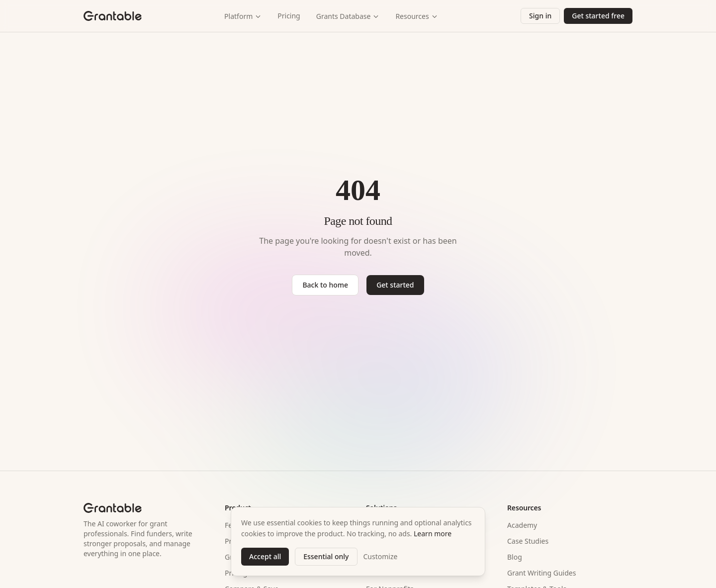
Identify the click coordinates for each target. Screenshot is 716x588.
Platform (243, 16)
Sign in (540, 16)
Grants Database (348, 16)
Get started (395, 285)
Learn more (433, 534)
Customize (381, 556)
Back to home (325, 285)
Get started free (598, 16)
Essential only (326, 556)
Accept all (265, 556)
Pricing (289, 16)
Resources (416, 16)
